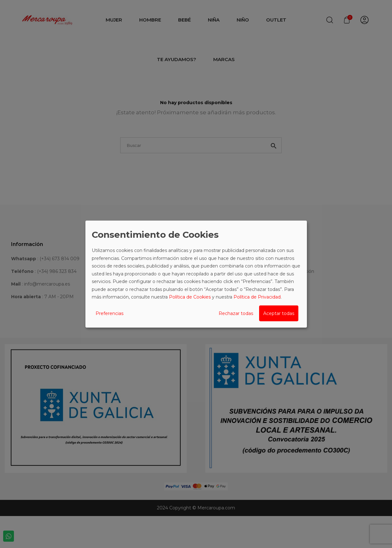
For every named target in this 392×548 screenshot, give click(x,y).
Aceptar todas (279, 313)
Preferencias (109, 313)
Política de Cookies (190, 297)
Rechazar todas (236, 313)
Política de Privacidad (257, 297)
